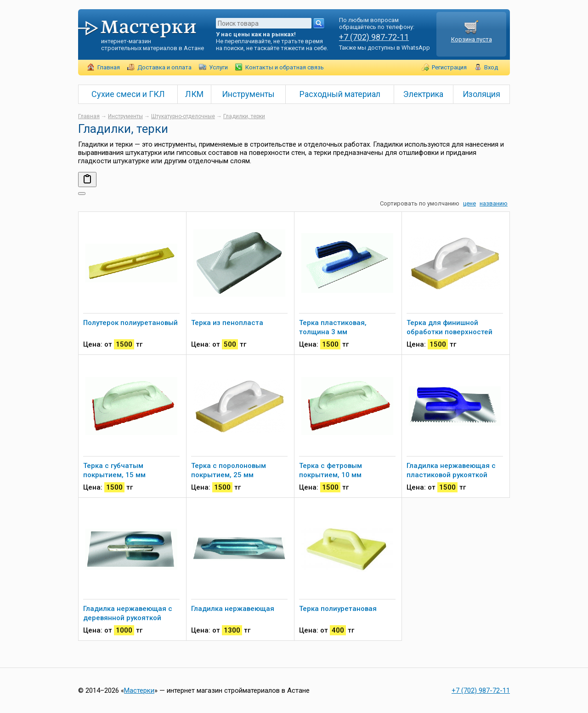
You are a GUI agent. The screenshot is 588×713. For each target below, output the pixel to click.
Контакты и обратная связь (285, 67)
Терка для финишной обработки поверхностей (449, 327)
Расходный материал (340, 94)
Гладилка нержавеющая (233, 609)
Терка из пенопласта (227, 323)
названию (494, 203)
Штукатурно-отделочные (183, 116)
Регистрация (449, 67)
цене (469, 203)
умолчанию (443, 203)
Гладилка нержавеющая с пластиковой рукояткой (451, 470)
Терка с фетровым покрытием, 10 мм (331, 470)
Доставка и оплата (164, 67)
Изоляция (481, 94)
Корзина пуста (472, 36)
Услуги (218, 67)
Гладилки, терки (244, 116)
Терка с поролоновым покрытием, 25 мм (229, 470)
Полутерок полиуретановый (130, 323)
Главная (109, 67)
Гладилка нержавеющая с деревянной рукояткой (128, 613)
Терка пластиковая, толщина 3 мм (333, 327)
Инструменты (248, 94)
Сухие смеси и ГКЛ (128, 94)
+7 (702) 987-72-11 (374, 37)
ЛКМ (194, 94)
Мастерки (139, 690)
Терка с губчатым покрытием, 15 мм (114, 470)
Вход (491, 67)
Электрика (423, 94)
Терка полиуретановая (338, 609)
